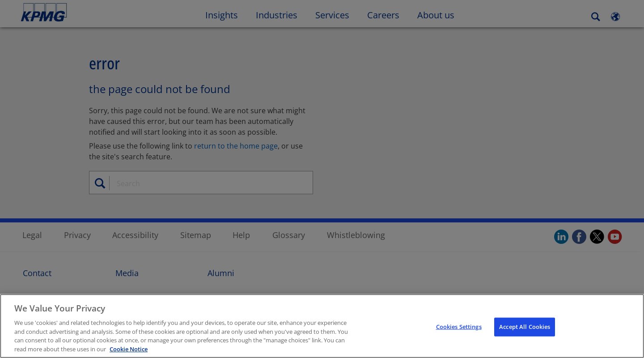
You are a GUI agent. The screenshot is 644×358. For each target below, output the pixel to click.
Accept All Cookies (525, 327)
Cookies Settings (459, 327)
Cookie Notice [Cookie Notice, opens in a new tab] (129, 350)
